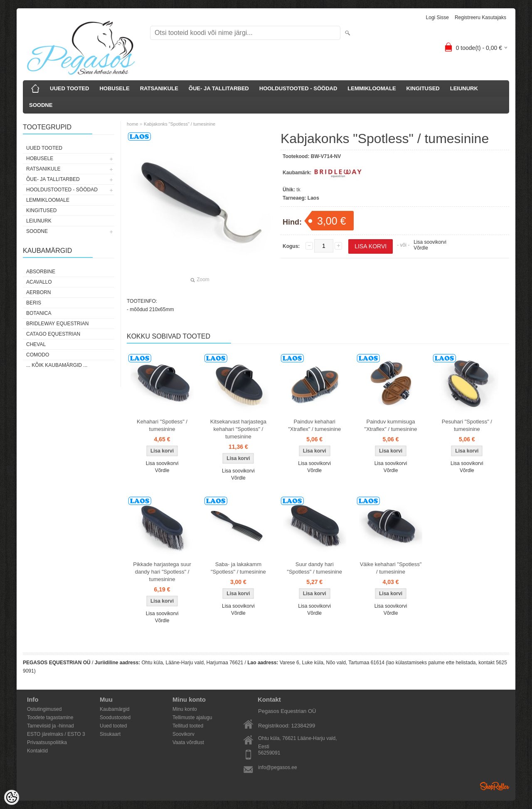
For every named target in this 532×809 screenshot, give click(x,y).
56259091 (269, 753)
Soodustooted (115, 717)
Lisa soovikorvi (430, 242)
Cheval (36, 344)
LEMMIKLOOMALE (372, 88)
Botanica (39, 313)
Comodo (38, 355)
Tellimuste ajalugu (192, 717)
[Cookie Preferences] (12, 797)
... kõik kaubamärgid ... (57, 365)
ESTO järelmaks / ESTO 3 (56, 734)
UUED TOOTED (69, 88)
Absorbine (41, 272)
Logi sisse (437, 17)
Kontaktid (37, 751)
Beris (34, 303)
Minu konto (185, 709)
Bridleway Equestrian (57, 324)
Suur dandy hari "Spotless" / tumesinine (314, 568)
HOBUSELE (114, 88)
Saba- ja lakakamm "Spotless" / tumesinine (238, 568)
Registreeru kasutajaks (480, 17)
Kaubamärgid (115, 709)
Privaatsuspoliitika (47, 742)
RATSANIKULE (159, 88)
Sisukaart (110, 734)
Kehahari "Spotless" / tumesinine (162, 425)
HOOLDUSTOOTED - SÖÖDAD (298, 88)
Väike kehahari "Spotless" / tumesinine (391, 568)
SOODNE (41, 105)
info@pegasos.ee (278, 767)
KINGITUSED (423, 88)
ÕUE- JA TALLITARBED (219, 88)
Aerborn (38, 292)
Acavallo (39, 282)
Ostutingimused (44, 709)
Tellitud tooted (188, 726)
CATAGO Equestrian (53, 334)
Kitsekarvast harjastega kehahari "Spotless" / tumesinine (238, 429)
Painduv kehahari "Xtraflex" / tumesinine (314, 425)
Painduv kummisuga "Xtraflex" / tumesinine (391, 425)
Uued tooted (113, 726)
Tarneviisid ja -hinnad (50, 726)
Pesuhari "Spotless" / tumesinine (467, 425)
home (133, 124)
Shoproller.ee (495, 786)
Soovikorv (183, 734)
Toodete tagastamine (50, 717)
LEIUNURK (464, 88)
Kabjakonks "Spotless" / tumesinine (180, 124)
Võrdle (421, 248)
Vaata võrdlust (188, 742)
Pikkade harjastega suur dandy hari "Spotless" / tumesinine (162, 572)
